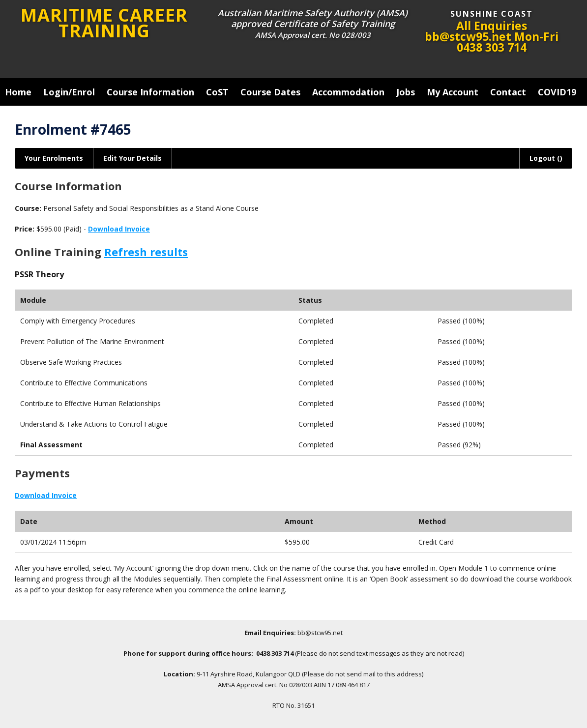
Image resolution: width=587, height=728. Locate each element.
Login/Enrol (69, 92)
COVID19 (557, 92)
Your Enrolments (54, 158)
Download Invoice (119, 229)
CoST (217, 92)
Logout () (546, 158)
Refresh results (146, 252)
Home (18, 92)
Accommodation (348, 92)
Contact (508, 92)
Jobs (406, 92)
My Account (453, 92)
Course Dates (270, 92)
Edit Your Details (132, 158)
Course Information (150, 92)
